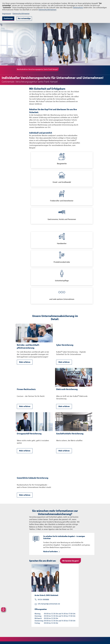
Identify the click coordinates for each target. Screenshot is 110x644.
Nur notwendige (24, 18)
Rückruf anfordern (51, 552)
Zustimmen (8, 18)
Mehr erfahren (25, 362)
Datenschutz (78, 8)
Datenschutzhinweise (21, 14)
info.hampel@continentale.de (49, 604)
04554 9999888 (43, 600)
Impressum (7, 14)
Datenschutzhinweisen (47, 10)
